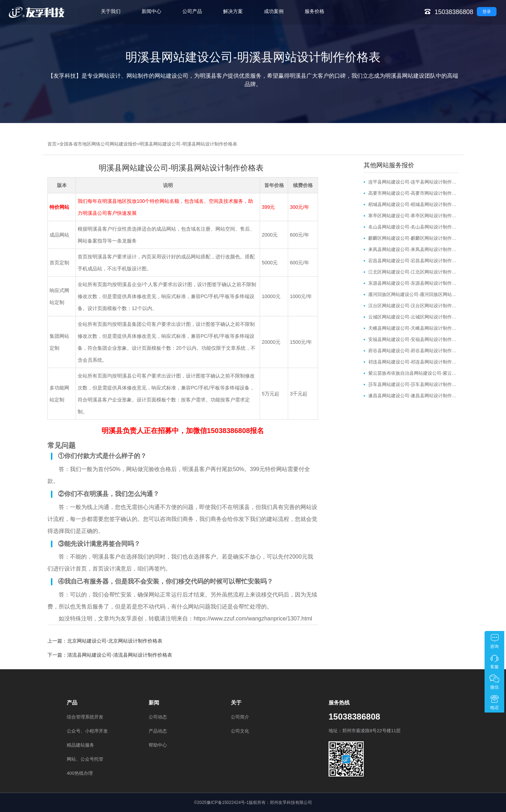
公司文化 (240, 731)
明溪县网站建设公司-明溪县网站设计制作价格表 (188, 144)
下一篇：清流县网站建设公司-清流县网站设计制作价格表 (110, 655)
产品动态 (158, 731)
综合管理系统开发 (85, 717)
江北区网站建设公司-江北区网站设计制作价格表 (413, 272)
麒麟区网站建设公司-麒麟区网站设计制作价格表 (413, 238)
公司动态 (158, 717)
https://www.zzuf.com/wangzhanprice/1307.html (253, 618)
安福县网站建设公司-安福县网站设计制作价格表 (413, 339)
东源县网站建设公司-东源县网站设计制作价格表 (413, 283)
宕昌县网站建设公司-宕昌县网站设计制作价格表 (413, 261)
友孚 (126, 618)
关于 (236, 703)
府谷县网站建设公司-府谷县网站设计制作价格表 (413, 351)
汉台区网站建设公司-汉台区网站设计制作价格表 (413, 306)
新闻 (154, 703)
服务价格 (314, 11)
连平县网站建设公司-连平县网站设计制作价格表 (413, 182)
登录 (487, 12)
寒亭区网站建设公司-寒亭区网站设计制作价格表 (413, 216)
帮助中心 (158, 745)
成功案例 (274, 11)
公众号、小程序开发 (87, 731)
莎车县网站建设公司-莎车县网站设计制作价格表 (413, 384)
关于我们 (111, 11)
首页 (52, 144)
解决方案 (233, 11)
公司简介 (240, 717)
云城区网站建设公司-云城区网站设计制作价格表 (413, 317)
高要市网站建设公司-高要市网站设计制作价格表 (413, 193)
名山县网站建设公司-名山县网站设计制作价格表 (413, 227)
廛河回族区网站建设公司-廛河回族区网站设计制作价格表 (413, 294)
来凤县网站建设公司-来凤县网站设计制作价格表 (413, 249)
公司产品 (192, 11)
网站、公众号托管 (85, 759)
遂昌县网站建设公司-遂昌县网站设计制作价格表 (413, 396)
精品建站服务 (80, 745)
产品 (72, 703)
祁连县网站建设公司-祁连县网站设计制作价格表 (413, 362)
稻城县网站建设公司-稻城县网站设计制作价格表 (413, 204)
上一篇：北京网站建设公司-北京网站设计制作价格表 (105, 641)
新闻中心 (151, 11)
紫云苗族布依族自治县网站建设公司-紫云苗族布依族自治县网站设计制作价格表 (413, 373)
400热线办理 (80, 773)
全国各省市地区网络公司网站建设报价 (98, 144)
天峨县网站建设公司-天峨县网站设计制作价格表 (413, 328)
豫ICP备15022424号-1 (228, 803)
